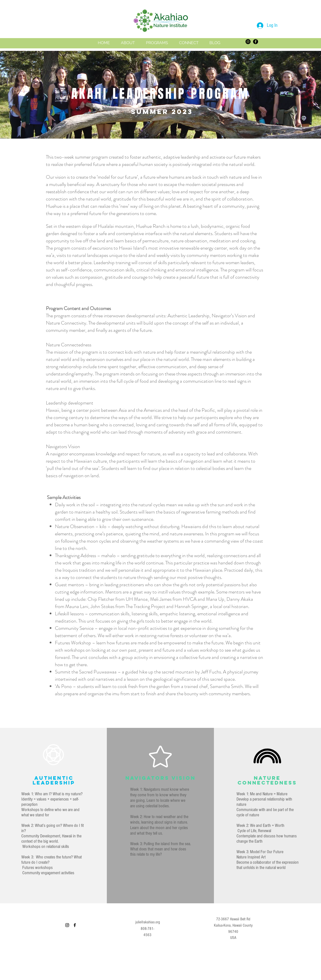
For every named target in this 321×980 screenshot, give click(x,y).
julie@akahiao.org (148, 922)
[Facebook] (256, 42)
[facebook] (75, 925)
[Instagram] (248, 42)
